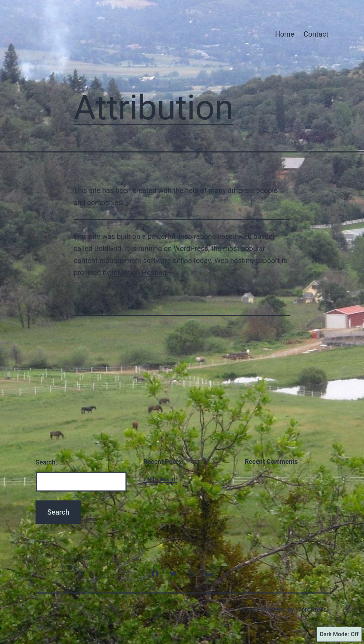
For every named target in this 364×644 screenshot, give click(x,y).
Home (285, 34)
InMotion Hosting (139, 273)
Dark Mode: (339, 634)
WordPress (191, 248)
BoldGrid (108, 248)
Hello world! (160, 479)
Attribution (154, 108)
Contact (316, 34)
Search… (48, 462)
